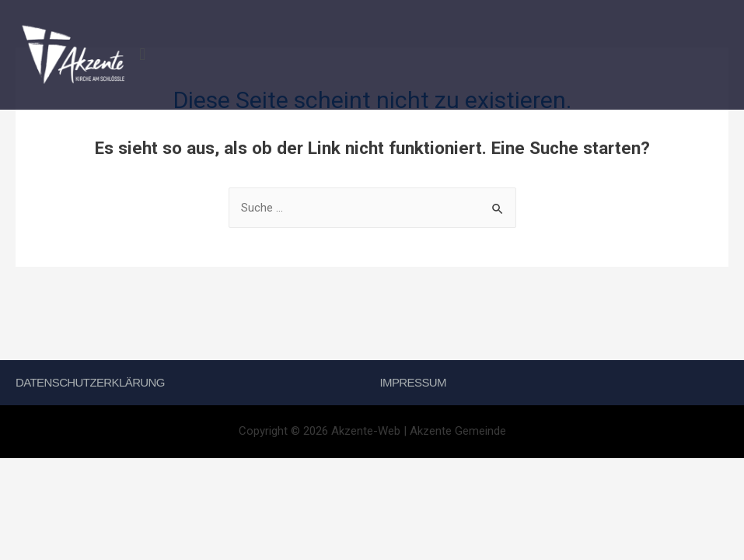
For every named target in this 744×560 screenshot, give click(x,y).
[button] (439, 55)
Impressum (413, 382)
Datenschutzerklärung (90, 382)
